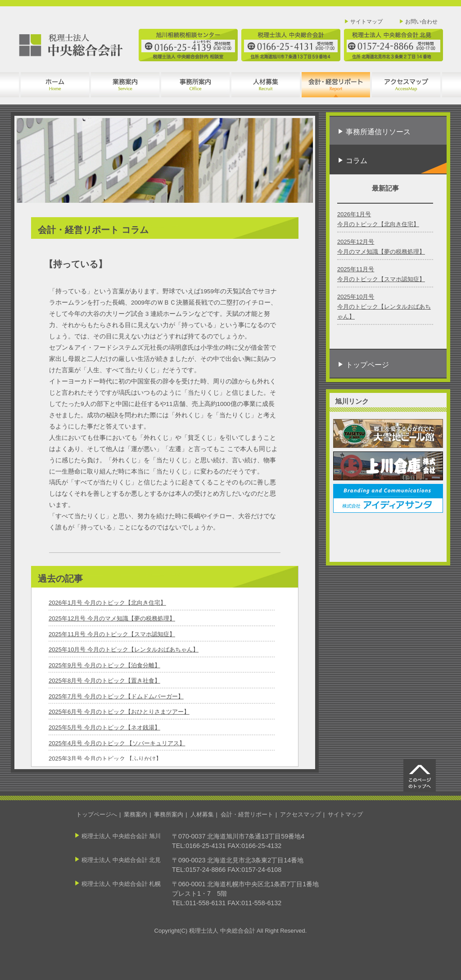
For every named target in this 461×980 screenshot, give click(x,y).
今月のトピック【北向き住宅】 (378, 224)
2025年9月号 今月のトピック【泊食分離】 (104, 665)
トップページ (367, 365)
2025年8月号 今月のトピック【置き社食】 (104, 681)
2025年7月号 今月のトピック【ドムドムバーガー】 (116, 696)
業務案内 (136, 814)
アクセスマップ (301, 814)
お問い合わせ (421, 22)
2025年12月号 (356, 242)
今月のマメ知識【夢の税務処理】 (381, 252)
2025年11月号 (356, 269)
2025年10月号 (356, 297)
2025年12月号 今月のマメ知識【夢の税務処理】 (112, 618)
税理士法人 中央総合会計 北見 (121, 860)
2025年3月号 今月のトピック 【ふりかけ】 (105, 759)
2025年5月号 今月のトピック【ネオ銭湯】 (104, 727)
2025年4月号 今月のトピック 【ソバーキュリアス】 (117, 743)
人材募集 (202, 814)
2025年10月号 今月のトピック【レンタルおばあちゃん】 (124, 650)
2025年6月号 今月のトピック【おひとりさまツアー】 (119, 712)
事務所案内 (169, 814)
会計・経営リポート (247, 814)
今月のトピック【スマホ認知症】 (381, 279)
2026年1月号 (354, 214)
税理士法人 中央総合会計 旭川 (121, 836)
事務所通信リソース (378, 132)
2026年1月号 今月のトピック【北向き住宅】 (107, 603)
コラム (396, 165)
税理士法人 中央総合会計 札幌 (121, 884)
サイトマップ (366, 22)
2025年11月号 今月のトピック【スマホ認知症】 (112, 634)
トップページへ (97, 814)
